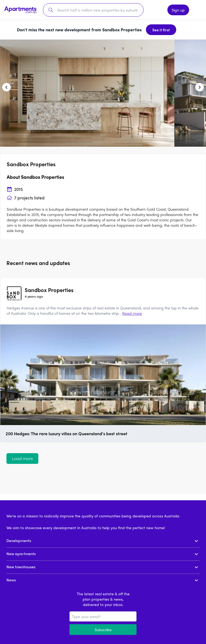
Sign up (178, 10)
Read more (132, 313)
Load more (22, 458)
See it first (161, 30)
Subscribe (103, 630)
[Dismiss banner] (185, 30)
